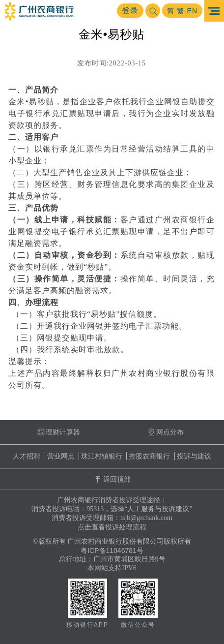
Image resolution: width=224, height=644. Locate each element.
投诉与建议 (194, 456)
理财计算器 (59, 432)
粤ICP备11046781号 (112, 551)
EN (192, 11)
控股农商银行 (149, 456)
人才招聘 (27, 456)
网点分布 (166, 432)
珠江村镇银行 (102, 456)
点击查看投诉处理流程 (112, 527)
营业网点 (61, 456)
